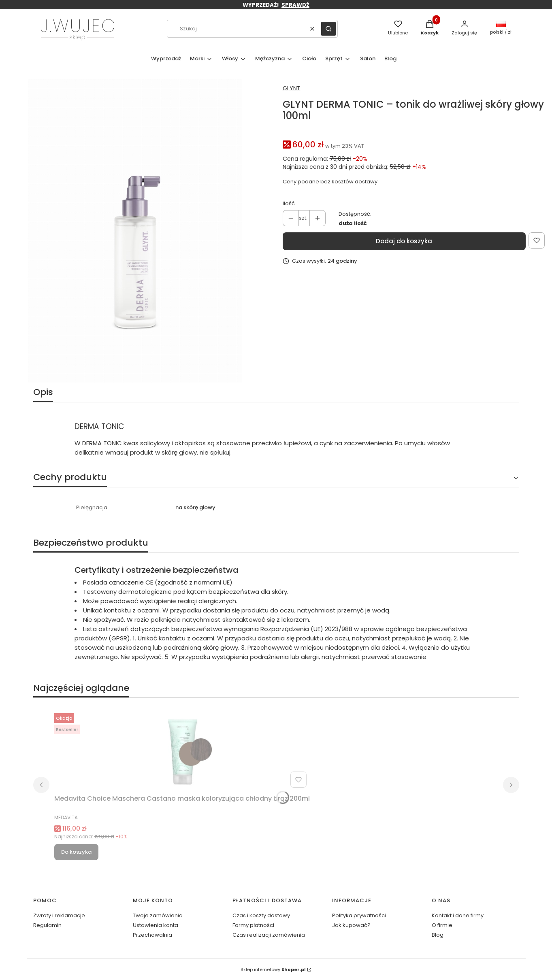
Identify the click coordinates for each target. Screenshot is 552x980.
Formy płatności (253, 925)
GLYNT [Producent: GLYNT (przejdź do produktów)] (292, 88)
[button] (328, 29)
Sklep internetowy (273, 969)
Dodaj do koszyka (404, 241)
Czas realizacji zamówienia (269, 935)
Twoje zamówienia (158, 915)
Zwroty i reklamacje (59, 915)
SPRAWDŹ (295, 5)
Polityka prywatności (359, 915)
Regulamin (47, 925)
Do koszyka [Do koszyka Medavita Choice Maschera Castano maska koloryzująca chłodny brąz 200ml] (76, 852)
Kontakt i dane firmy (458, 915)
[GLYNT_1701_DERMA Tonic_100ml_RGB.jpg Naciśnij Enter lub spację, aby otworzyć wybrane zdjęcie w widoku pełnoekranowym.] (135, 231)
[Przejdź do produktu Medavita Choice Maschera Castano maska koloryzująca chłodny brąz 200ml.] (182, 750)
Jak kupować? (351, 925)
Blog (438, 935)
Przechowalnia (152, 935)
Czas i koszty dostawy (261, 915)
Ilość (289, 203)
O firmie (442, 925)
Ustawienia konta (156, 925)
